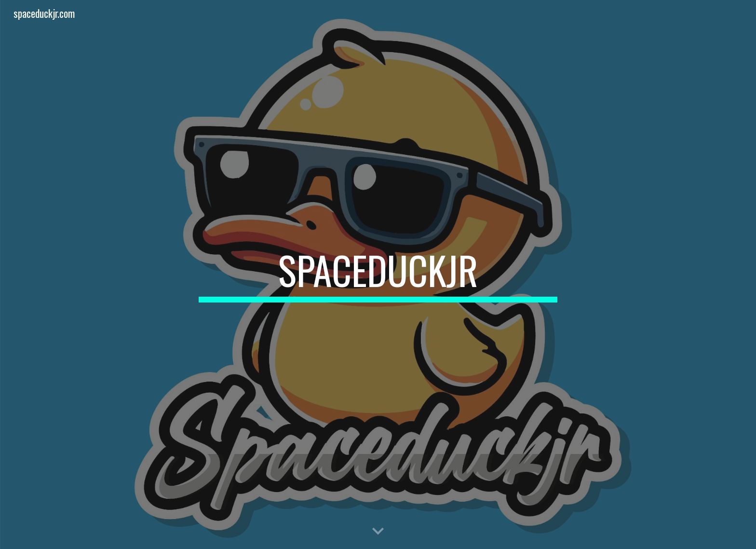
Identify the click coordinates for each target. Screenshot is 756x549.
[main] (378, 274)
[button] (378, 532)
